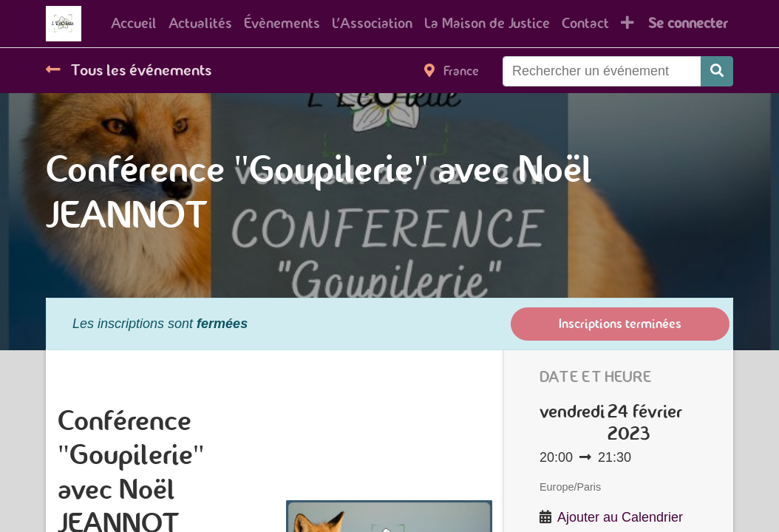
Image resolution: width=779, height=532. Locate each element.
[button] (627, 24)
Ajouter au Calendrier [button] (620, 517)
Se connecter (688, 23)
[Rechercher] (717, 71)
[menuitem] (134, 24)
